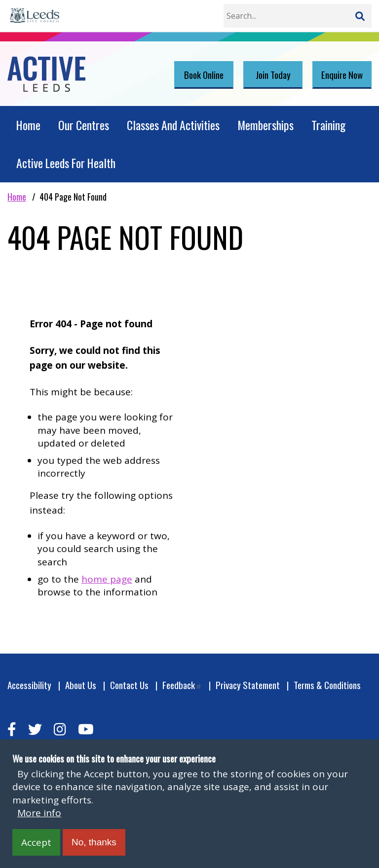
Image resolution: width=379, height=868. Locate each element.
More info (39, 813)
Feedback (182, 685)
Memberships (265, 125)
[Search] (360, 16)
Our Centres (84, 125)
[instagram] (60, 729)
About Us (81, 685)
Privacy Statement (248, 685)
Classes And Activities (173, 125)
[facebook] (12, 729)
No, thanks (94, 842)
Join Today (273, 74)
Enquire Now (342, 74)
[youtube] (86, 729)
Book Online (204, 74)
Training (328, 125)
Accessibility (29, 685)
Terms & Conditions (327, 685)
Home (28, 125)
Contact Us (129, 685)
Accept (36, 842)
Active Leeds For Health (66, 163)
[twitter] (35, 729)
